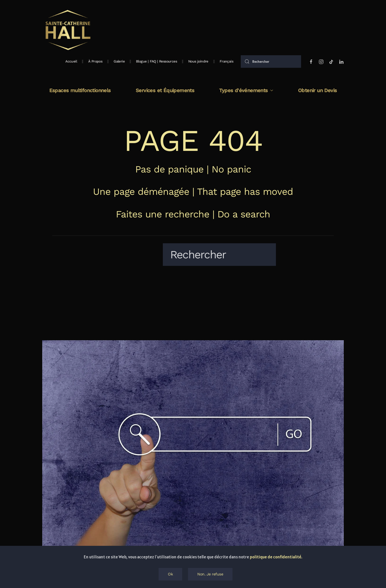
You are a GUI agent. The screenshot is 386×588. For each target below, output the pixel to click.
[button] (226, 62)
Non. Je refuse (210, 574)
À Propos (95, 61)
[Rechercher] (271, 62)
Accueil (71, 61)
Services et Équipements (165, 90)
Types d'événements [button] (246, 90)
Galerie (119, 61)
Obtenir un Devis (317, 90)
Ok (170, 574)
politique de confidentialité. (276, 557)
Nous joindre (198, 61)
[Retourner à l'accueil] (67, 30)
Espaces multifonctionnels (80, 90)
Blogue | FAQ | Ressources (156, 61)
